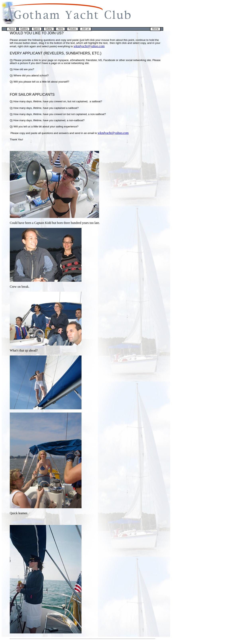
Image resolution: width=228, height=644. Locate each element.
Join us (85, 29)
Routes (73, 29)
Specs (37, 29)
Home (155, 29)
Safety (49, 29)
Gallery (24, 29)
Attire (60, 29)
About (12, 29)
